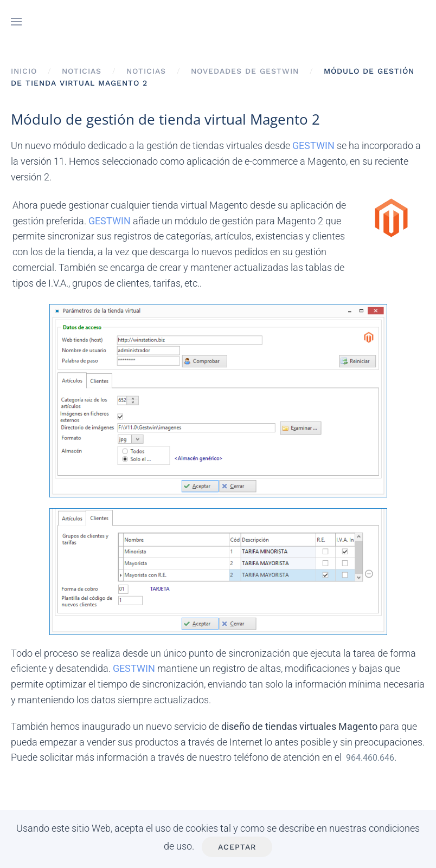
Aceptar (237, 847)
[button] (16, 22)
